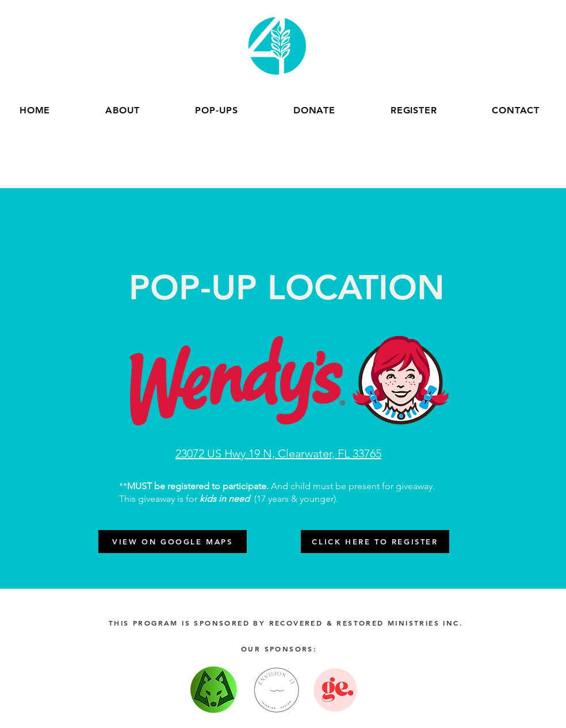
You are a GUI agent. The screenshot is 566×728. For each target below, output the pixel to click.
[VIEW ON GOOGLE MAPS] (173, 542)
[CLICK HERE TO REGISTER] (375, 542)
